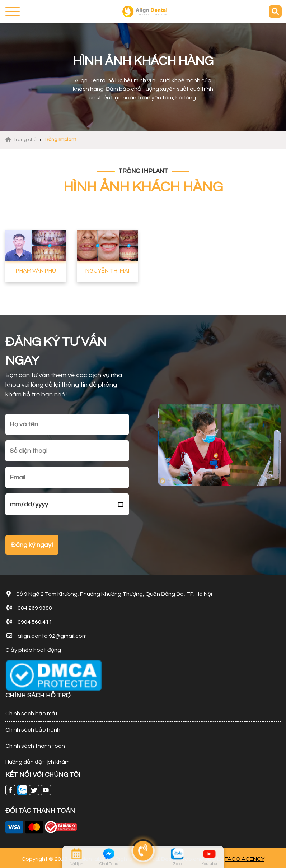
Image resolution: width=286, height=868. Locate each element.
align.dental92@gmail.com (52, 636)
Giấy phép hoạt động (33, 650)
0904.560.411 (35, 622)
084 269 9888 (35, 608)
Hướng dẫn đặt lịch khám (37, 762)
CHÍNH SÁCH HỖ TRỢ (38, 695)
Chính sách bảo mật (32, 714)
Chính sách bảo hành (33, 730)
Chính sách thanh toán (35, 746)
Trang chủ (22, 140)
